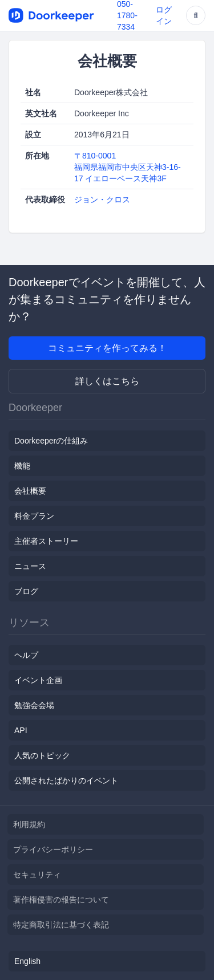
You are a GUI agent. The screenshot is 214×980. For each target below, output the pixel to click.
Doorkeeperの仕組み (51, 441)
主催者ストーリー (46, 541)
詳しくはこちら (107, 381)
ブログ (26, 591)
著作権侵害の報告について (61, 900)
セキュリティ (37, 875)
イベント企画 (38, 680)
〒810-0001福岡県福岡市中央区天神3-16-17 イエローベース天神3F (128, 167)
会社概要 (30, 491)
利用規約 (29, 824)
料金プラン (34, 516)
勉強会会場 (34, 705)
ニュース (30, 566)
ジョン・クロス (102, 200)
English (27, 961)
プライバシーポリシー (53, 849)
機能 (22, 466)
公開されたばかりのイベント (66, 780)
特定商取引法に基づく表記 (61, 925)
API (21, 730)
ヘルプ (26, 655)
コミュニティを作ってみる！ (107, 348)
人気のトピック (42, 755)
